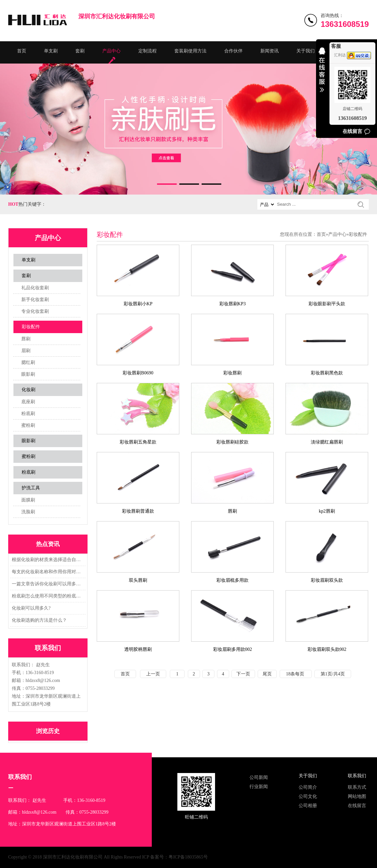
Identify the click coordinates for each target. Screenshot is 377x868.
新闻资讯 (269, 51)
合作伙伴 (233, 51)
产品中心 (111, 51)
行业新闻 (259, 787)
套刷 (80, 51)
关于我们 (306, 51)
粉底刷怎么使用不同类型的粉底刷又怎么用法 (47, 596)
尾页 (267, 674)
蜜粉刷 (28, 425)
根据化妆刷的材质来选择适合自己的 (47, 560)
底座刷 (28, 402)
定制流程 (148, 51)
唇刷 (26, 339)
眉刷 (26, 351)
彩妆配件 (31, 327)
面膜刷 (28, 500)
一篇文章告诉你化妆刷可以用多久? (47, 584)
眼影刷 (28, 374)
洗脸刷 (28, 512)
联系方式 (357, 787)
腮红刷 (28, 362)
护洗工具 (31, 488)
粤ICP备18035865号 (188, 857)
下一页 (243, 674)
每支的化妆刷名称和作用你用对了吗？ (47, 572)
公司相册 (308, 806)
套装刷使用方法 (190, 51)
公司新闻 (259, 777)
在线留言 (357, 806)
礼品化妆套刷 (35, 288)
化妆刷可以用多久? (31, 608)
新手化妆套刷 (35, 300)
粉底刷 (28, 414)
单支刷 (51, 51)
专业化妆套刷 (35, 311)
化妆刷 (29, 390)
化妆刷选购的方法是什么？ (39, 620)
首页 (22, 51)
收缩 (322, 74)
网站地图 (357, 796)
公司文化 (308, 796)
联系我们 (357, 776)
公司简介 (308, 787)
